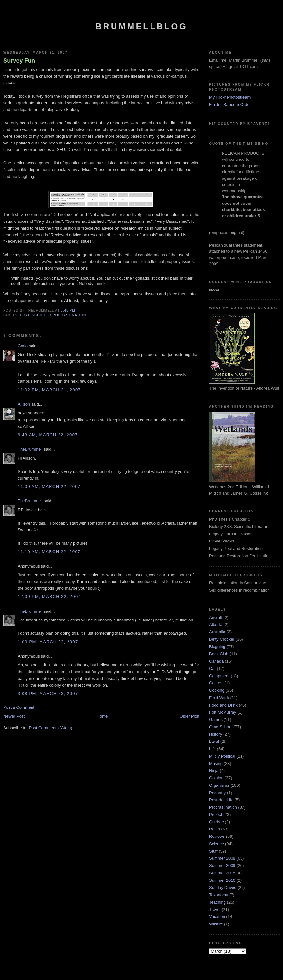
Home (102, 716)
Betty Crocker (222, 639)
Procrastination (68, 315)
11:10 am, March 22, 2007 (49, 552)
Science (216, 844)
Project (215, 815)
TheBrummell (30, 449)
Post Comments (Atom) (51, 728)
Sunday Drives (223, 887)
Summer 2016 (222, 880)
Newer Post (14, 716)
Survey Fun (19, 61)
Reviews (217, 836)
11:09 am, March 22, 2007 (49, 486)
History (215, 734)
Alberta (216, 624)
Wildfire (216, 924)
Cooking (217, 690)
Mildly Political (222, 756)
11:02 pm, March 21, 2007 (49, 390)
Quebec (216, 822)
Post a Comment (19, 707)
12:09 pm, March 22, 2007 (49, 597)
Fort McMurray (223, 712)
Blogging (217, 647)
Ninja (214, 771)
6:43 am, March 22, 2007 (48, 435)
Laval (214, 741)
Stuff (213, 851)
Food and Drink (223, 705)
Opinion (216, 778)
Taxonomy (219, 895)
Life (212, 749)
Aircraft (216, 617)
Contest (216, 683)
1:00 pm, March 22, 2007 (48, 642)
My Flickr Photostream (230, 97)
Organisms (219, 785)
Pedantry (217, 793)
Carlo (23, 346)
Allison (24, 404)
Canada (216, 661)
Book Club (219, 654)
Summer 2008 (222, 858)
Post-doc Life (221, 800)
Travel (215, 910)
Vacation (217, 917)
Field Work (219, 698)
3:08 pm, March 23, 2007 (48, 694)
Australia (217, 632)
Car (212, 668)
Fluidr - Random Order (230, 104)
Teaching (217, 902)
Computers (219, 676)
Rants (215, 829)
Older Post (190, 716)
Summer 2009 (222, 866)
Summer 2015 (222, 873)
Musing (216, 763)
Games (216, 720)
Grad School (34, 315)
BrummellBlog (141, 26)
